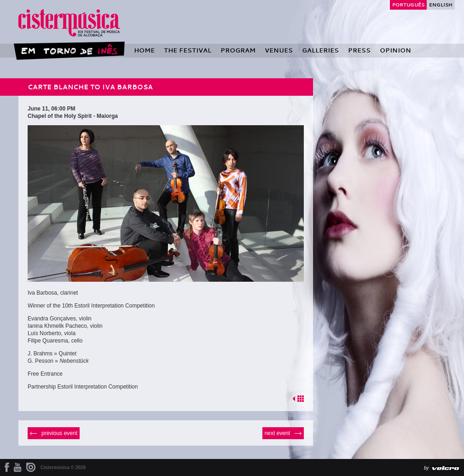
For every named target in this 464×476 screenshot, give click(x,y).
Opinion (395, 50)
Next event (277, 433)
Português (408, 5)
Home (144, 50)
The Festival (188, 50)
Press (359, 50)
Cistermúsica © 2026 (63, 467)
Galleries (320, 50)
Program (238, 50)
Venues (279, 50)
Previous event (59, 433)
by (426, 468)
